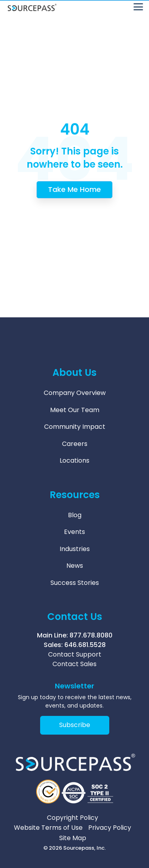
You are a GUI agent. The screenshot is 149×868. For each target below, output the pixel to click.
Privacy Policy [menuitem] (110, 828)
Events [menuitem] (74, 532)
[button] (138, 6)
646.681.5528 (85, 645)
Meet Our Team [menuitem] (75, 410)
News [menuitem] (75, 566)
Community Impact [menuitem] (75, 427)
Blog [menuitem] (75, 515)
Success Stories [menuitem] (75, 583)
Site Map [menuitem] (73, 838)
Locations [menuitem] (74, 460)
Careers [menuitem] (75, 444)
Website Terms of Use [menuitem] (48, 828)
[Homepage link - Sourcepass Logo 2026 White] (74, 772)
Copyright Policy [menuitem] (73, 818)
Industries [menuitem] (75, 549)
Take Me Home (74, 189)
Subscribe (75, 725)
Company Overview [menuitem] (75, 393)
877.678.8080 (91, 635)
